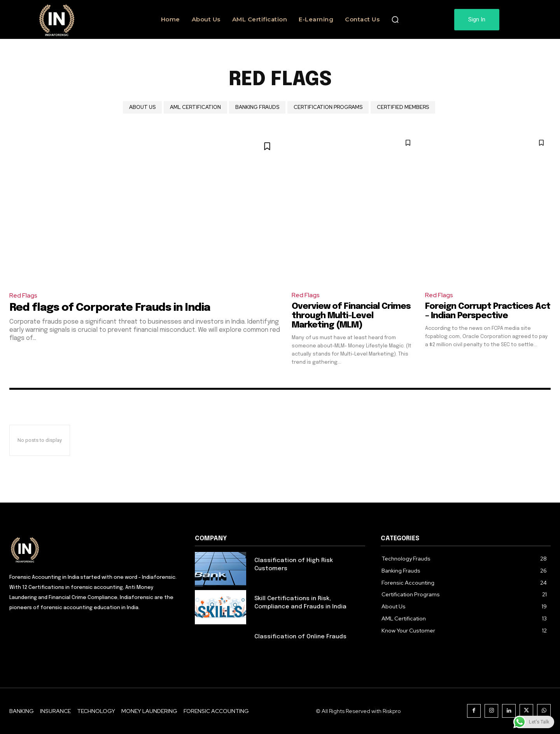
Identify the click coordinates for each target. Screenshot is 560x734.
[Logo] (94, 549)
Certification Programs (328, 107)
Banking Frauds (257, 107)
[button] (395, 19)
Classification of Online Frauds (300, 637)
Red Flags (23, 295)
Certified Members (403, 107)
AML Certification (195, 107)
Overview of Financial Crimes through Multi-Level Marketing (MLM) (351, 316)
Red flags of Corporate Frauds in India (110, 308)
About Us (142, 107)
